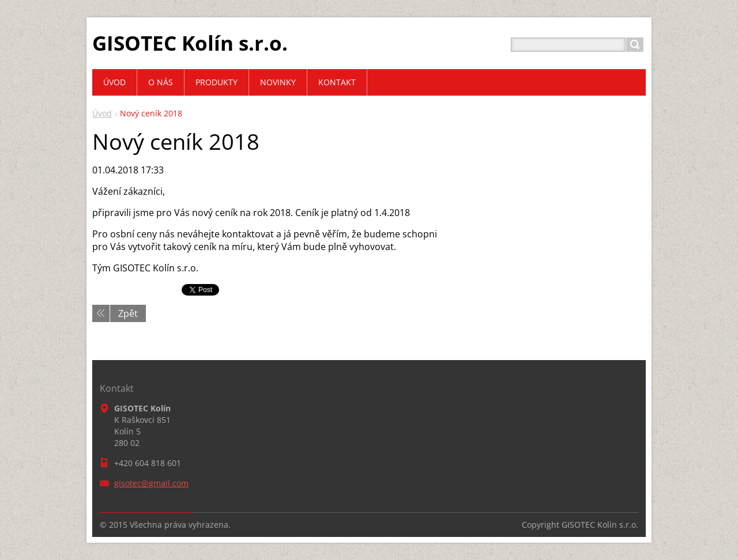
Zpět (128, 313)
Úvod (102, 113)
